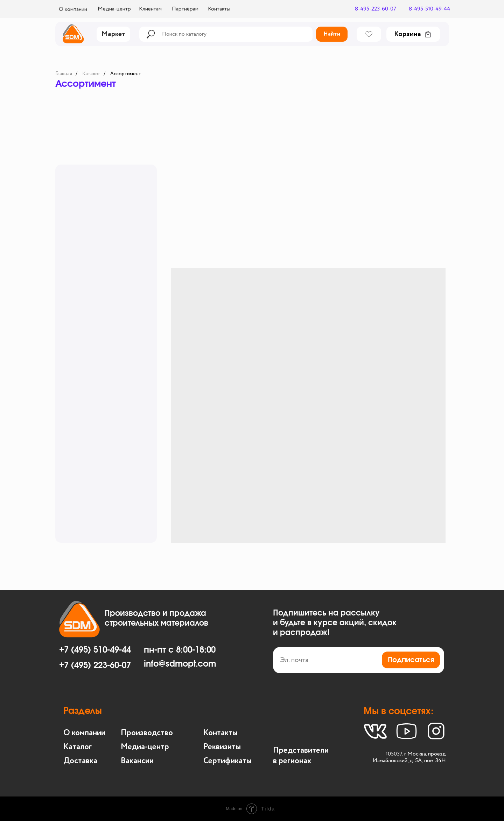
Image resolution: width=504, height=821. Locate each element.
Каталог (91, 74)
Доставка (80, 761)
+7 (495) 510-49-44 (95, 650)
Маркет (113, 34)
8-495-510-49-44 (429, 9)
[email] (359, 660)
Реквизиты (222, 747)
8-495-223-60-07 (376, 9)
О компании (73, 9)
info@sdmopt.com (180, 664)
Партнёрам (185, 9)
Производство (147, 733)
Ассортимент (126, 74)
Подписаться (411, 660)
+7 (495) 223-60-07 (95, 666)
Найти (332, 34)
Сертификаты (227, 761)
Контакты (219, 9)
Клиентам (150, 9)
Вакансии (137, 761)
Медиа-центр (114, 9)
